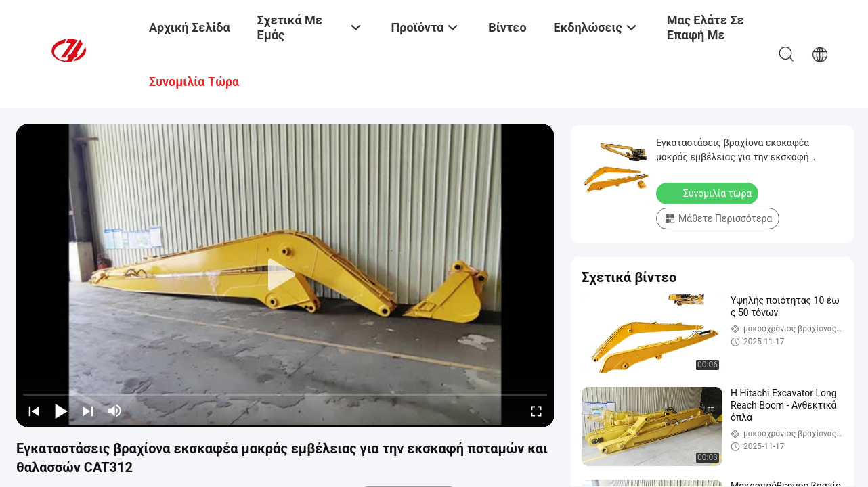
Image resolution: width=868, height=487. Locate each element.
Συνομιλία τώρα (709, 193)
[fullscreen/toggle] (536, 411)
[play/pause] (61, 411)
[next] (88, 411)
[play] (285, 275)
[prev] (34, 411)
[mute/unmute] (115, 411)
